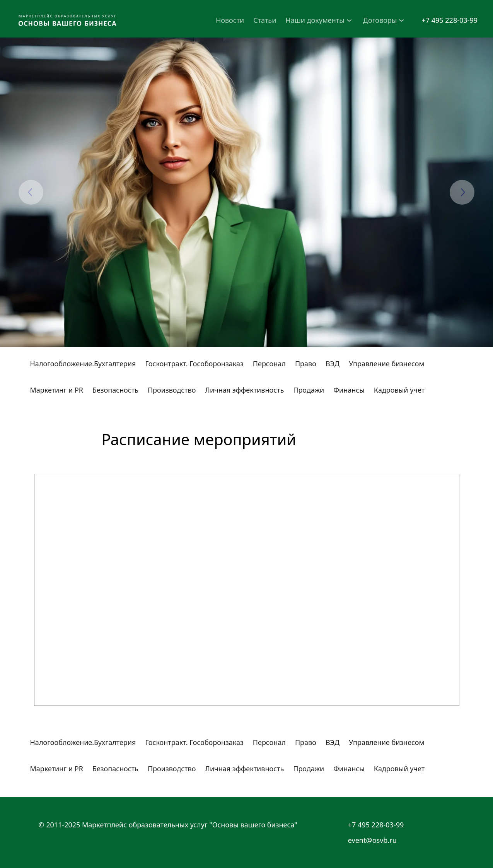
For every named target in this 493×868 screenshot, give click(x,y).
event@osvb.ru (372, 840)
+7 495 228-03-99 (449, 20)
